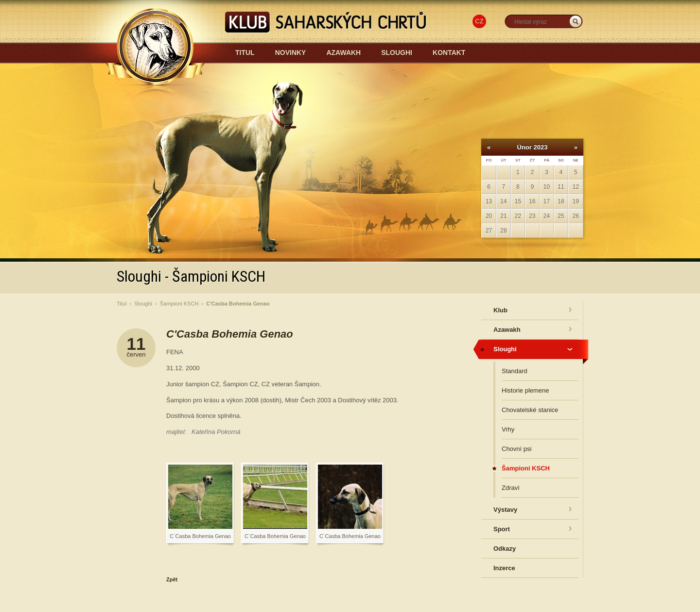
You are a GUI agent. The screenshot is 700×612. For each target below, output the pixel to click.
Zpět (172, 579)
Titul (245, 53)
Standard (515, 371)
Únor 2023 (533, 147)
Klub (500, 310)
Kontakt (449, 53)
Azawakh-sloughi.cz (244, 78)
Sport (502, 529)
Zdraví (511, 488)
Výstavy (505, 510)
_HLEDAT (576, 22)
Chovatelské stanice (530, 410)
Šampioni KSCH (179, 304)
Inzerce (504, 568)
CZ (479, 21)
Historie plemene (525, 390)
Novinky (291, 53)
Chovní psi (516, 449)
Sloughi (397, 53)
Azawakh (343, 53)
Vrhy (508, 429)
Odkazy (505, 549)
